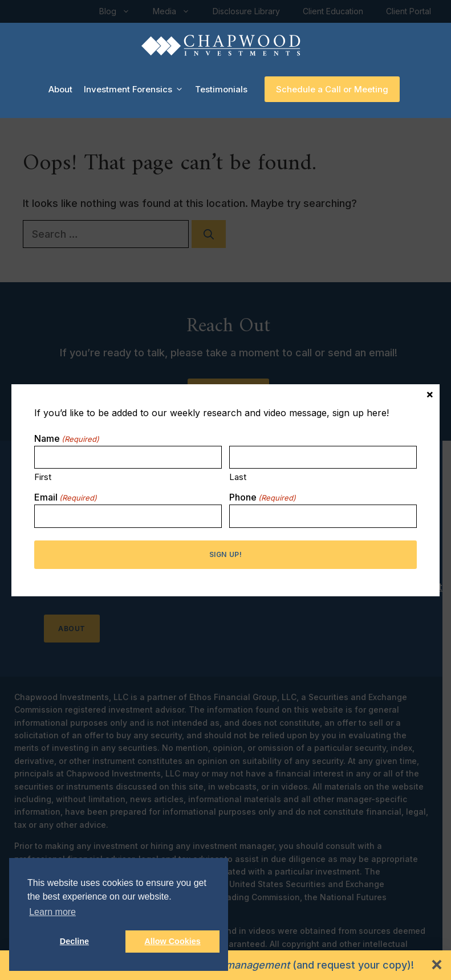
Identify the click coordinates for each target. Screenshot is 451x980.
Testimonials (221, 89)
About (60, 89)
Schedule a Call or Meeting (332, 89)
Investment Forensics (137, 90)
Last (238, 477)
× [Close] (430, 393)
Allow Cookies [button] (172, 941)
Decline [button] (74, 941)
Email (66, 497)
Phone (263, 497)
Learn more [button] (52, 912)
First (43, 477)
